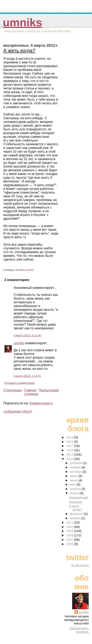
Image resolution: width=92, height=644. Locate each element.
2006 (70, 544)
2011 (70, 522)
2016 (70, 450)
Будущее (76, 502)
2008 (70, 535)
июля (74, 476)
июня (74, 480)
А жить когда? (19, 51)
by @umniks (80, 565)
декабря (76, 463)
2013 (70, 454)
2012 (70, 459)
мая (73, 484)
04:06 (30, 270)
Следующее (13, 390)
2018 (70, 442)
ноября (76, 467)
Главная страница (31, 392)
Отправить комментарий (19, 383)
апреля (76, 489)
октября (76, 472)
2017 (70, 446)
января (76, 518)
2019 (70, 437)
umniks (22, 22)
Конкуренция (79, 497)
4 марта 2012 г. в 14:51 (27, 376)
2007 (70, 540)
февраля (77, 514)
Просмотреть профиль (79, 630)
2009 (70, 531)
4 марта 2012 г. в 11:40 (27, 335)
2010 (70, 527)
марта (75, 493)
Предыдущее (49, 390)
